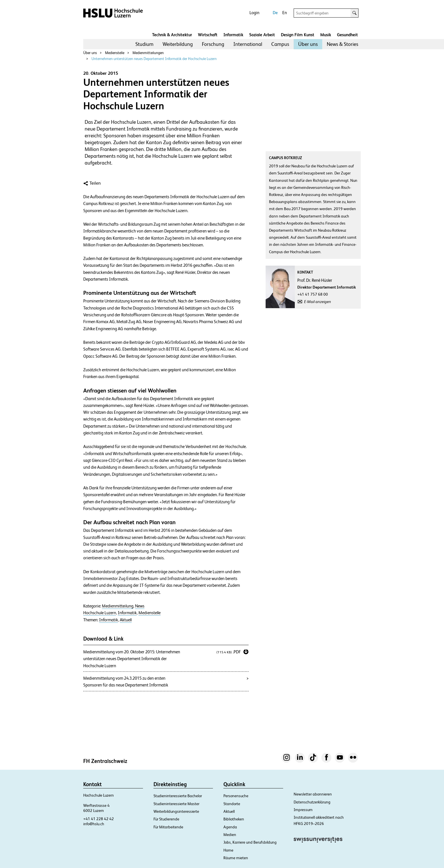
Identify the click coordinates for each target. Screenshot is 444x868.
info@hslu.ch (94, 824)
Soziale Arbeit (262, 35)
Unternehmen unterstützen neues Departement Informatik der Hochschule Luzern (154, 59)
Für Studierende (166, 819)
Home (228, 850)
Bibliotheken (234, 819)
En (285, 13)
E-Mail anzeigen (318, 302)
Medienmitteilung (118, 606)
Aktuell (126, 620)
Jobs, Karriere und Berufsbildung (250, 842)
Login (254, 13)
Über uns (308, 44)
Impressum (303, 810)
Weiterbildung (178, 44)
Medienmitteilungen (148, 53)
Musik (326, 35)
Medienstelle (115, 53)
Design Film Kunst (298, 35)
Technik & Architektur (172, 35)
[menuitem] (144, 44)
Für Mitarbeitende (168, 827)
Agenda (230, 827)
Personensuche (236, 796)
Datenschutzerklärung (312, 802)
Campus (280, 44)
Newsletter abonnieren (313, 794)
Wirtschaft (208, 35)
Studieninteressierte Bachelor (178, 796)
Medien (230, 835)
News (140, 606)
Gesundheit (347, 35)
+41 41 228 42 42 (99, 819)
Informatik (233, 35)
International (248, 44)
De (275, 13)
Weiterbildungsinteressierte (176, 811)
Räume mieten (236, 858)
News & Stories (342, 44)
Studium (144, 44)
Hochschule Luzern (100, 613)
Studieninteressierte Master (176, 804)
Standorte (232, 804)
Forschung (213, 44)
